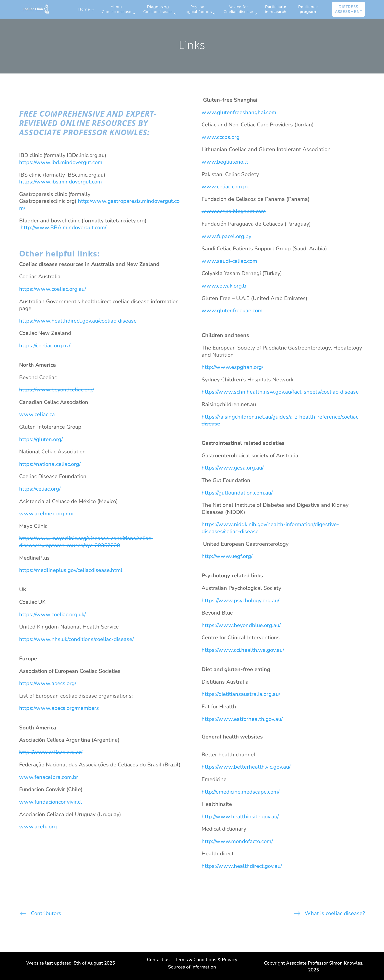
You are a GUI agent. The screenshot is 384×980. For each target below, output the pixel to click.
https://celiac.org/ (40, 489)
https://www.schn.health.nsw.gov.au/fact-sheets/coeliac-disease (280, 392)
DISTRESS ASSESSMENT (348, 9)
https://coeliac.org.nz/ (45, 346)
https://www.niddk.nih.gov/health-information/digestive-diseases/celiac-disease (270, 528)
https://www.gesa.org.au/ (233, 468)
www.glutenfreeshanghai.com (239, 112)
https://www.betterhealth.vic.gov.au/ (246, 767)
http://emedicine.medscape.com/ (240, 792)
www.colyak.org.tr (224, 286)
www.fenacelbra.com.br (49, 777)
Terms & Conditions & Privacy (206, 960)
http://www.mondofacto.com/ (237, 841)
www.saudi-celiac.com (229, 261)
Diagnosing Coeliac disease (158, 9)
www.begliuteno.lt (225, 162)
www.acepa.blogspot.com (234, 211)
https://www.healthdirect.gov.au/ (242, 866)
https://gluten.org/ (41, 439)
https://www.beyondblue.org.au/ (241, 625)
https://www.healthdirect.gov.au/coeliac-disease (78, 321)
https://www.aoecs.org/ (48, 683)
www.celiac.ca (37, 414)
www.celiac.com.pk (225, 187)
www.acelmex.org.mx (46, 514)
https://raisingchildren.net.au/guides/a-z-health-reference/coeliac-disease (281, 420)
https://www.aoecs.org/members (59, 708)
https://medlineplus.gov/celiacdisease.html (71, 570)
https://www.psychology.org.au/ (240, 601)
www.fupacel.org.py (226, 236)
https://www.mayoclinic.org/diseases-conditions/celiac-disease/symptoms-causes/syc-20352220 (86, 542)
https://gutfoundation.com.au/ (237, 493)
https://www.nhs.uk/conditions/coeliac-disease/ (76, 639)
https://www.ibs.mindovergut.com (61, 182)
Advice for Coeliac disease (238, 9)
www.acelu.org (38, 827)
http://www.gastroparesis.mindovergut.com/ (99, 205)
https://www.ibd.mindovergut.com (61, 162)
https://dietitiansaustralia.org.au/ (241, 694)
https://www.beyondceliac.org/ (57, 390)
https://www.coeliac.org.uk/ (52, 615)
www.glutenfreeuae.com (232, 311)
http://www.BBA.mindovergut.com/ (63, 228)
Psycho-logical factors (198, 9)
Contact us (158, 960)
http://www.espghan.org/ (232, 367)
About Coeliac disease (117, 9)
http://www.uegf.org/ (227, 556)
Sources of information (192, 968)
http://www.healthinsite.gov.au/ (240, 817)
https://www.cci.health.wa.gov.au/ (243, 650)
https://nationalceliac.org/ (50, 464)
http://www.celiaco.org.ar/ (51, 752)
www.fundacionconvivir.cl (51, 802)
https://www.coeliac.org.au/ (53, 289)
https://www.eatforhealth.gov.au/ (242, 719)
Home (84, 9)
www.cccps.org (221, 137)
